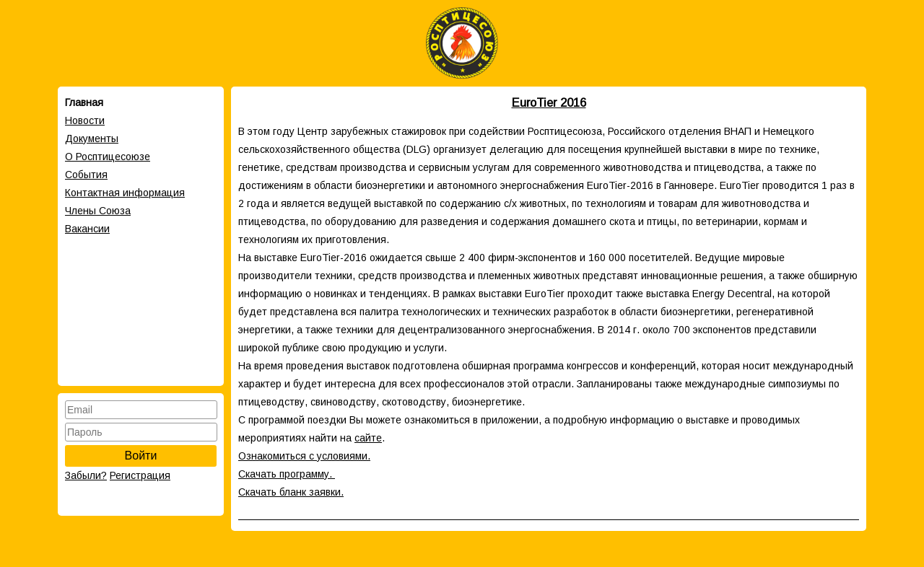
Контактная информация (125, 193)
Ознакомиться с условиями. (304, 456)
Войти (141, 456)
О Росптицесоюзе (108, 157)
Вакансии (87, 229)
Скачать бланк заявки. (291, 492)
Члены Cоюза (98, 211)
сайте (368, 438)
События (86, 175)
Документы (92, 139)
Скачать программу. (287, 474)
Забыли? (86, 475)
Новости (85, 120)
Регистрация (140, 475)
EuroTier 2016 (549, 102)
